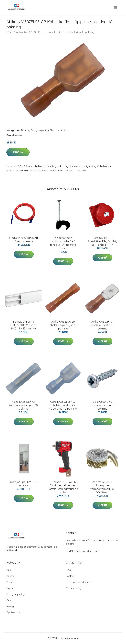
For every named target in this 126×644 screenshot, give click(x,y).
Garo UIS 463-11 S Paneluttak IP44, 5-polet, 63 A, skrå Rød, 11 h (102, 241)
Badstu (10, 576)
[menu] (116, 7)
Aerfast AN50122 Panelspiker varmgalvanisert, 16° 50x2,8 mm (102, 487)
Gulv (9, 600)
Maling (10, 606)
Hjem (9, 32)
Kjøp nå (18, 152)
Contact (70, 576)
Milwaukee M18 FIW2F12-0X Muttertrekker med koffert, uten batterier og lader (63, 487)
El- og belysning (40, 130)
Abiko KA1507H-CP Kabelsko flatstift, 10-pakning (102, 325)
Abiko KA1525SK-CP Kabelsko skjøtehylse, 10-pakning (63, 325)
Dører (10, 588)
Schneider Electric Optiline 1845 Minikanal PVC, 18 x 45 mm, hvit (24, 325)
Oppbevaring (14, 612)
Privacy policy (73, 588)
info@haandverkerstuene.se (82, 551)
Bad (9, 570)
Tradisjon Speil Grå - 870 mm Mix (24, 484)
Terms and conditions (78, 582)
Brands (25, 130)
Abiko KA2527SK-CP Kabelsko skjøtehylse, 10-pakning (24, 405)
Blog (68, 570)
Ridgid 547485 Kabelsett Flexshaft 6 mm (24, 240)
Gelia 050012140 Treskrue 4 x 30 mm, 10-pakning (102, 405)
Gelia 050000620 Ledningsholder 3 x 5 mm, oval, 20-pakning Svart (63, 243)
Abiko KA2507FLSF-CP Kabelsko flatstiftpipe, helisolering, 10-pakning (63, 405)
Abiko (64, 130)
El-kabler (55, 130)
